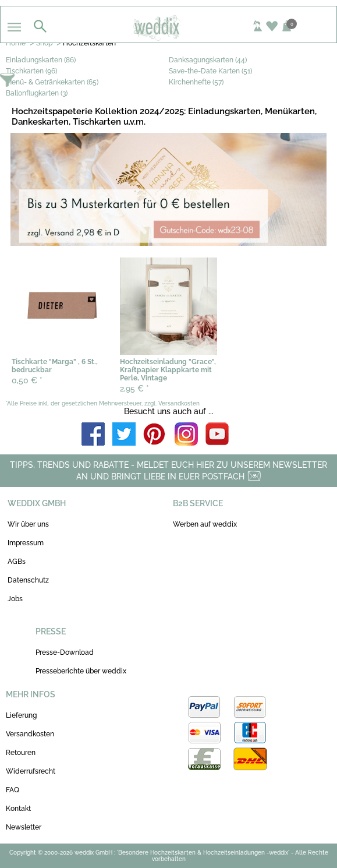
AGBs (17, 562)
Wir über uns (28, 524)
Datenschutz (28, 580)
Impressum (26, 543)
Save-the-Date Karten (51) (210, 71)
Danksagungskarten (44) (208, 60)
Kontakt (18, 809)
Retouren (21, 753)
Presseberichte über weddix (81, 671)
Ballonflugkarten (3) (37, 93)
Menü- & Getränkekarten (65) (52, 82)
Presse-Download (65, 652)
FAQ (13, 790)
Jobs (15, 599)
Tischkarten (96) (31, 71)
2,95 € (134, 389)
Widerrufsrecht (31, 771)
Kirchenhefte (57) (196, 82)
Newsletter (24, 827)
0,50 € (27, 380)
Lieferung (21, 715)
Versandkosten (30, 734)
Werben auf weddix (205, 524)
